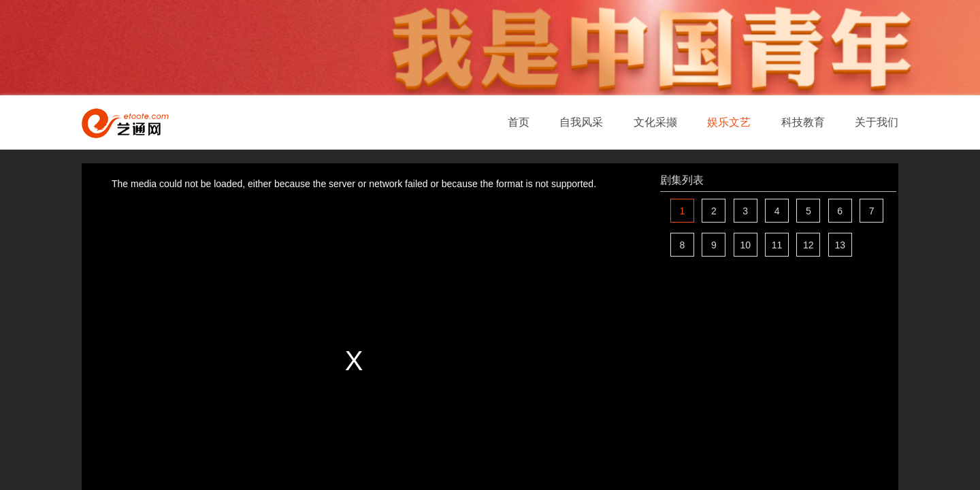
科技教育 (803, 122)
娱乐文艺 (729, 122)
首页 (519, 122)
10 (745, 245)
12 (808, 245)
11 (777, 245)
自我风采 (581, 122)
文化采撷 (655, 122)
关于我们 (877, 122)
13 (840, 245)
